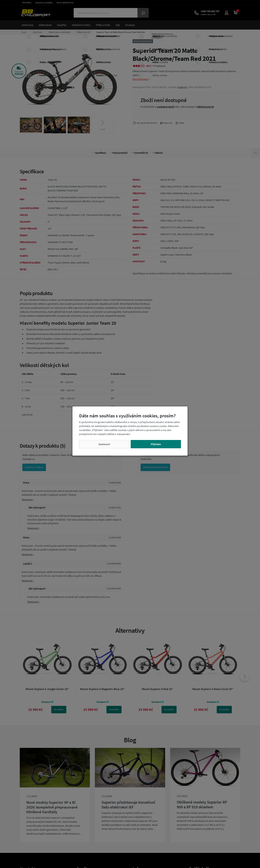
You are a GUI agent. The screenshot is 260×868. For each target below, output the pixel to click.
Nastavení (104, 444)
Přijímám (156, 444)
